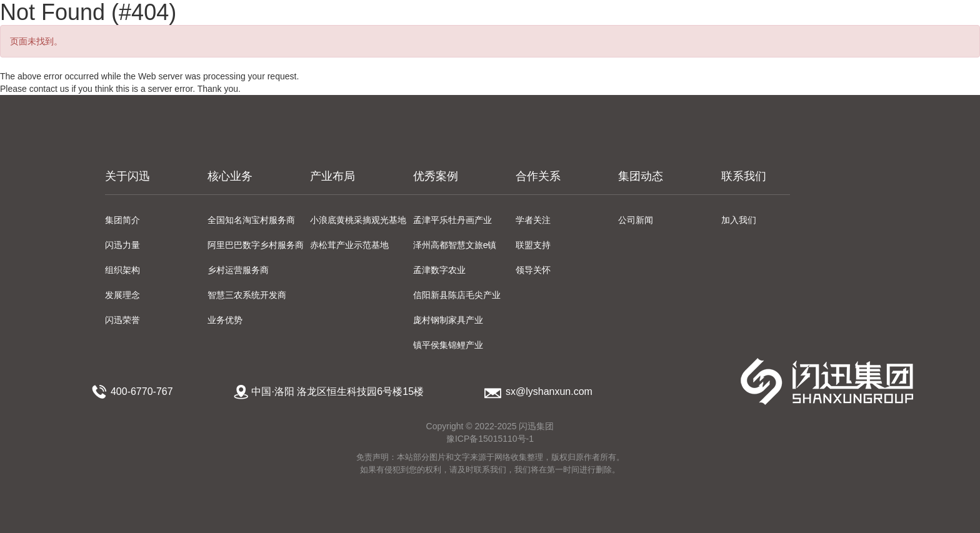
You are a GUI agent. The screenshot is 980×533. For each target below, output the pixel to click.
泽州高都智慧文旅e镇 (455, 245)
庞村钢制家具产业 (448, 320)
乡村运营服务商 (238, 270)
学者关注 (533, 220)
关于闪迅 (127, 176)
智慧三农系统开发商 (247, 295)
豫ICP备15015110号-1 (490, 439)
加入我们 (739, 220)
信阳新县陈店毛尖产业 (457, 295)
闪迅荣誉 (122, 320)
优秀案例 (436, 176)
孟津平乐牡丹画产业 (452, 220)
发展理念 (122, 295)
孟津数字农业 (439, 270)
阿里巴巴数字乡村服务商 (256, 245)
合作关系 (538, 176)
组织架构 (122, 270)
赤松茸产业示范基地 (349, 245)
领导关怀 (533, 270)
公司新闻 (636, 220)
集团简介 (122, 220)
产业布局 (332, 176)
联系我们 (744, 176)
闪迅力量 (122, 245)
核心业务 (230, 176)
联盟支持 (533, 245)
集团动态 (641, 176)
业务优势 (225, 320)
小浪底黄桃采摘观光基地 (358, 220)
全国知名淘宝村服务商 (251, 220)
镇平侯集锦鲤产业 (448, 345)
